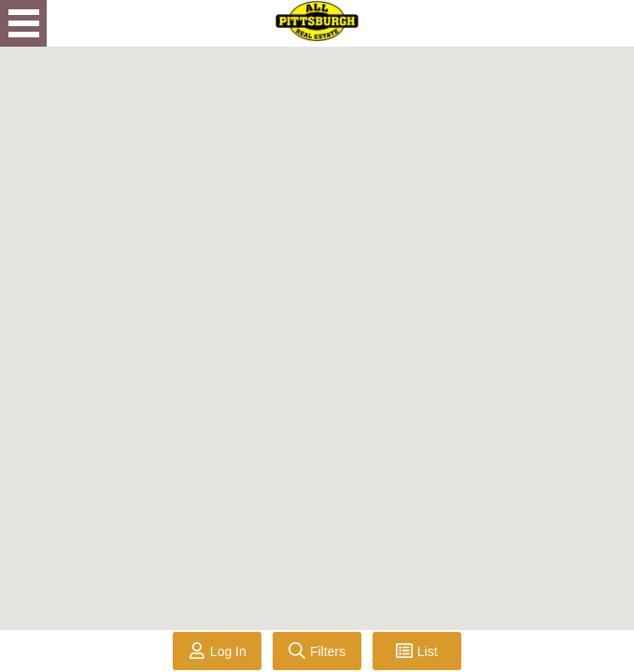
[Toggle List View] (417, 651)
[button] (519, 534)
